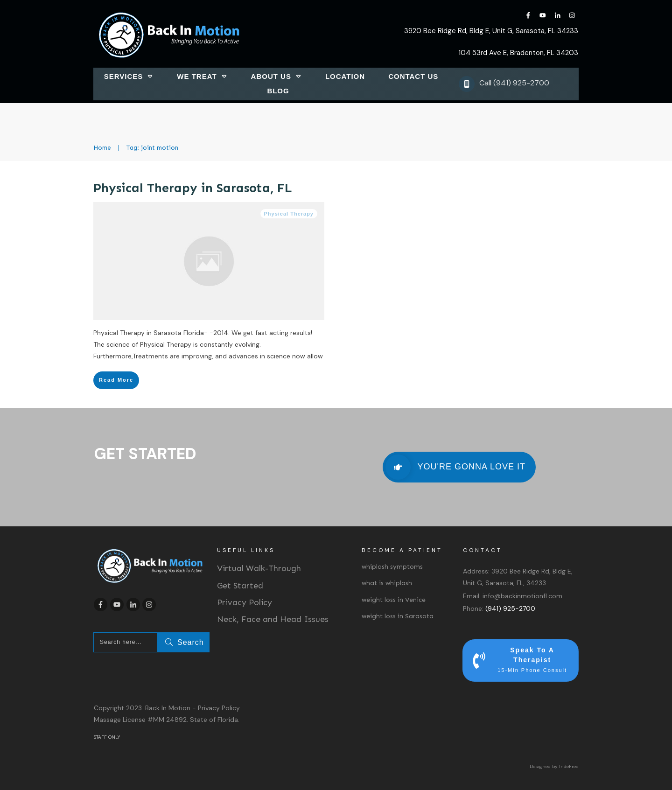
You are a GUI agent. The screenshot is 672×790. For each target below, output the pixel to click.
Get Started (240, 586)
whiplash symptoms (392, 567)
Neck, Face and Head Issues (273, 619)
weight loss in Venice (394, 600)
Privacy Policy (245, 602)
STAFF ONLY (107, 737)
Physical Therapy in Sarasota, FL (193, 188)
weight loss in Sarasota (398, 616)
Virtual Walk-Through (259, 568)
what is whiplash (387, 583)
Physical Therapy (289, 214)
